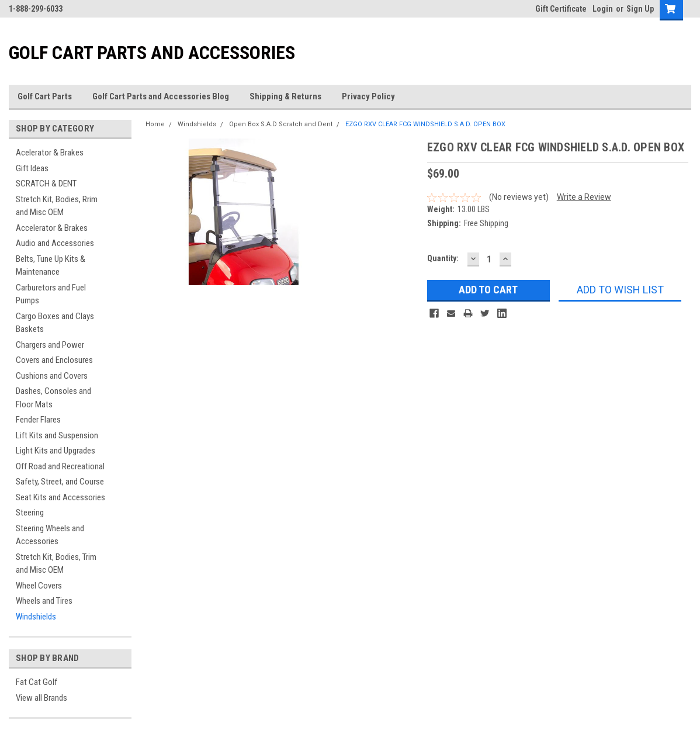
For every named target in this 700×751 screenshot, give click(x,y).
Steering (30, 513)
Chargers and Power (50, 345)
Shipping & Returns (285, 96)
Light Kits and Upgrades (56, 451)
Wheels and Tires (44, 601)
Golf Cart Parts (45, 96)
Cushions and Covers (52, 376)
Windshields (36, 617)
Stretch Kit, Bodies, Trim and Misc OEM (56, 564)
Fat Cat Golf (37, 682)
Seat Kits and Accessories (60, 497)
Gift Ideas (32, 168)
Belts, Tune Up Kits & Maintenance (51, 266)
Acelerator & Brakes (50, 153)
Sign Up (640, 9)
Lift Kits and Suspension (57, 435)
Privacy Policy (368, 96)
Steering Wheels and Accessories (50, 535)
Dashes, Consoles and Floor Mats (53, 398)
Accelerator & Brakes (52, 228)
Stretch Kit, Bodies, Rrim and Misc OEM (57, 206)
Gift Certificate (561, 9)
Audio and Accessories (55, 243)
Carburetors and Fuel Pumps (51, 294)
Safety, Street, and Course (60, 482)
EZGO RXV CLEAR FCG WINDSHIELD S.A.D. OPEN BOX (425, 124)
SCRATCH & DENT (46, 184)
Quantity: (443, 258)
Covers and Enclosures (54, 360)
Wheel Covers (39, 586)
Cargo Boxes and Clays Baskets (55, 323)
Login (603, 9)
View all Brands (41, 698)
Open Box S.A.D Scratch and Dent (281, 124)
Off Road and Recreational (60, 466)
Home (155, 124)
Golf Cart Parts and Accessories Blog (161, 96)
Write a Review (584, 197)
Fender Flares (38, 420)
